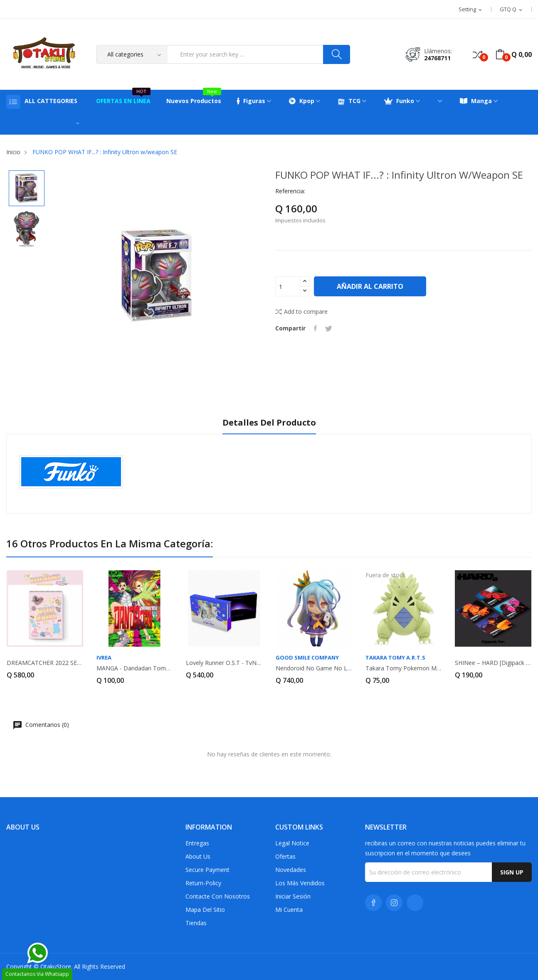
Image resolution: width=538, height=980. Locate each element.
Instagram (394, 903)
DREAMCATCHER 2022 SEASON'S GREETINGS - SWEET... (45, 663)
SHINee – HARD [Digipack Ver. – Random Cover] (493, 663)
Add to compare (301, 311)
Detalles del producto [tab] (269, 423)
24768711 (437, 58)
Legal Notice (292, 843)
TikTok (415, 903)
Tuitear (329, 328)
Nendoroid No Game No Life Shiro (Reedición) (314, 668)
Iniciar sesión (293, 896)
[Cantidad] (288, 286)
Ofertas (285, 856)
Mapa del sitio (205, 910)
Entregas (197, 843)
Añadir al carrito (370, 286)
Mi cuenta (289, 910)
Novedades (291, 870)
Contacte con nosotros (218, 896)
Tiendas (196, 923)
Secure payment (207, 870)
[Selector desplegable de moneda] (512, 10)
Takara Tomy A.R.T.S (395, 658)
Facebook (373, 903)
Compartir (315, 328)
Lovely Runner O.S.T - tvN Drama (224, 663)
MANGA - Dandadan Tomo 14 (135, 668)
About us (198, 856)
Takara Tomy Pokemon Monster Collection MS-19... (404, 668)
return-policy (203, 883)
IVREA (104, 658)
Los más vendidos (300, 883)
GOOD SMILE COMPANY (307, 658)
